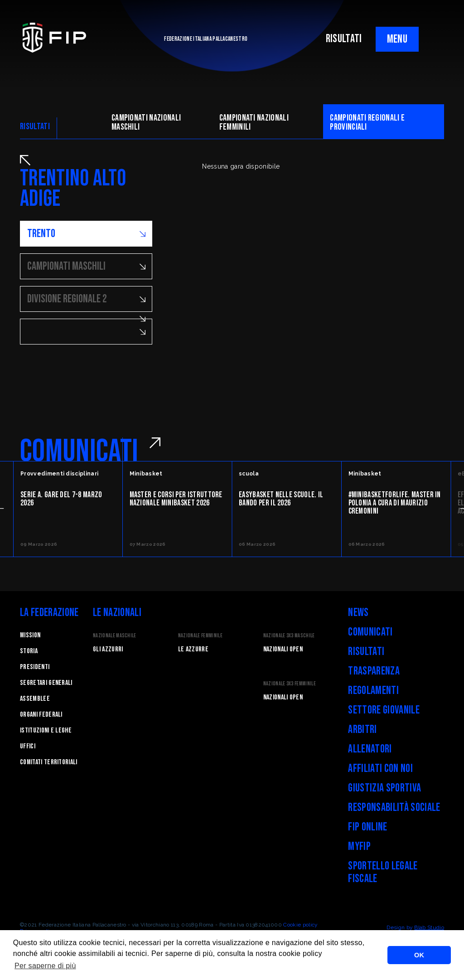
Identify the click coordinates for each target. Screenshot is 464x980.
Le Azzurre (193, 649)
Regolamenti (373, 691)
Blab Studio (429, 927)
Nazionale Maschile (115, 636)
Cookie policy (300, 925)
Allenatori (370, 749)
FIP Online (367, 827)
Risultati (366, 652)
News (358, 613)
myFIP (359, 847)
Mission (30, 635)
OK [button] (419, 955)
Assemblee (35, 699)
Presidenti (35, 667)
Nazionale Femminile (200, 636)
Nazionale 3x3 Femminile (290, 684)
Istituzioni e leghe (46, 730)
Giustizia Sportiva (384, 788)
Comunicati (370, 632)
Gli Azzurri (108, 649)
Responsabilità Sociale (394, 808)
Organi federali (41, 715)
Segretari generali (46, 683)
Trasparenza (374, 671)
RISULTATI (344, 39)
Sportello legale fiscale (383, 872)
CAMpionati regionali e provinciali (367, 122)
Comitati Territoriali (49, 762)
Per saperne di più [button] (45, 966)
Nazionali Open (283, 649)
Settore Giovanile (384, 710)
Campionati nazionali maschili (146, 122)
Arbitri (362, 730)
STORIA (29, 651)
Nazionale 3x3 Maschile (289, 636)
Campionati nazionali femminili (254, 122)
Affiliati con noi (380, 769)
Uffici (28, 746)
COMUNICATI (79, 451)
